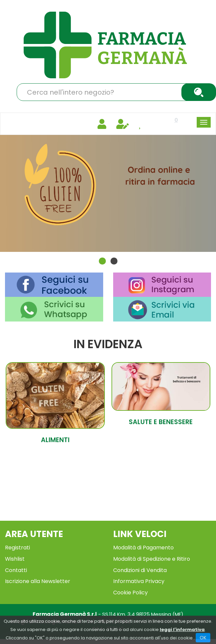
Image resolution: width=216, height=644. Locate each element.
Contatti (16, 567)
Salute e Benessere (161, 419)
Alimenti (55, 437)
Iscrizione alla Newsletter (38, 578)
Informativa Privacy (139, 578)
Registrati (17, 545)
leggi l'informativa (182, 630)
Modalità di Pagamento (143, 545)
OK (203, 638)
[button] (102, 258)
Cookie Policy (130, 590)
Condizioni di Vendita (140, 567)
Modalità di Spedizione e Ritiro (152, 556)
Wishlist (15, 556)
